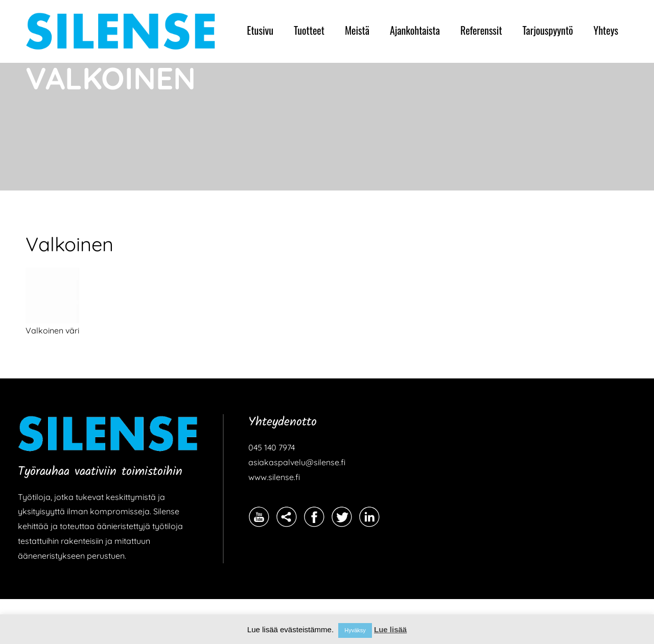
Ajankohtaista (415, 30)
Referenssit (481, 30)
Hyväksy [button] (355, 630)
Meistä (357, 30)
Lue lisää (390, 629)
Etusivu (260, 30)
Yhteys (606, 30)
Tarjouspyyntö (548, 30)
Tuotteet (309, 30)
